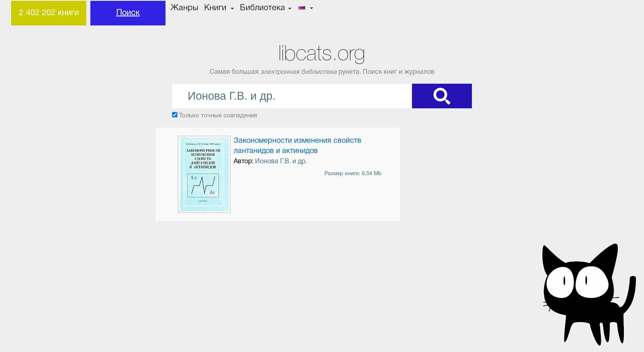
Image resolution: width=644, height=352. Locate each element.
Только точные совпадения (218, 116)
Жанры (184, 8)
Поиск (128, 13)
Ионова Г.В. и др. (281, 162)
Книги (215, 8)
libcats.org (322, 53)
